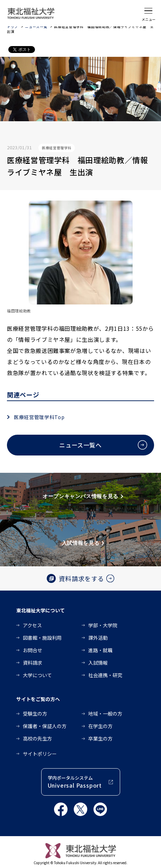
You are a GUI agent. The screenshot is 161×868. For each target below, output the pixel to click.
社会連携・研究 (105, 675)
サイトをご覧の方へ (38, 699)
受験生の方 (35, 714)
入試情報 (98, 663)
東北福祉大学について (41, 610)
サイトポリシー (40, 754)
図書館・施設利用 (42, 638)
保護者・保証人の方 (45, 726)
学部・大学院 (103, 625)
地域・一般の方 (105, 714)
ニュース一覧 (36, 26)
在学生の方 (100, 726)
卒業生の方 (100, 738)
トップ (12, 26)
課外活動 (98, 638)
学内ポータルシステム (75, 782)
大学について (37, 675)
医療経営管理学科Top (39, 417)
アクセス (32, 625)
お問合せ (33, 650)
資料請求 (33, 663)
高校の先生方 (37, 738)
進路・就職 (100, 650)
